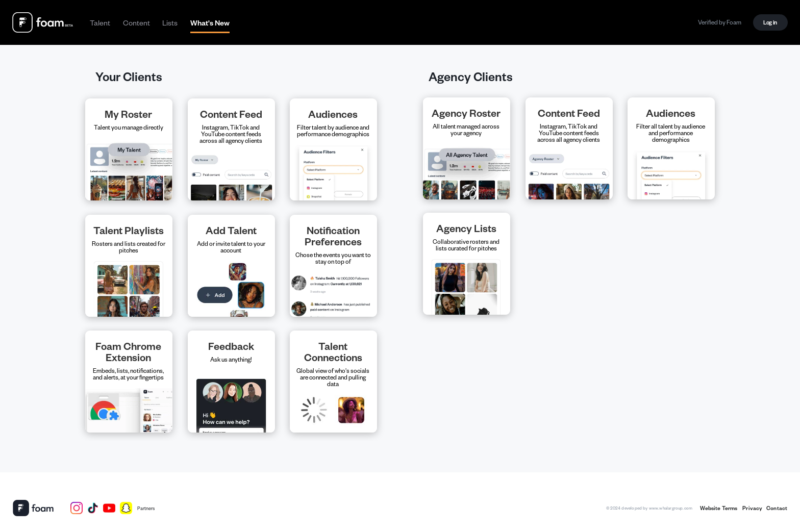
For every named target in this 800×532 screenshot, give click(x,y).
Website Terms (719, 508)
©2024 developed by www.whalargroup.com (649, 508)
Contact (777, 508)
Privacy (752, 508)
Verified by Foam (720, 22)
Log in (770, 22)
